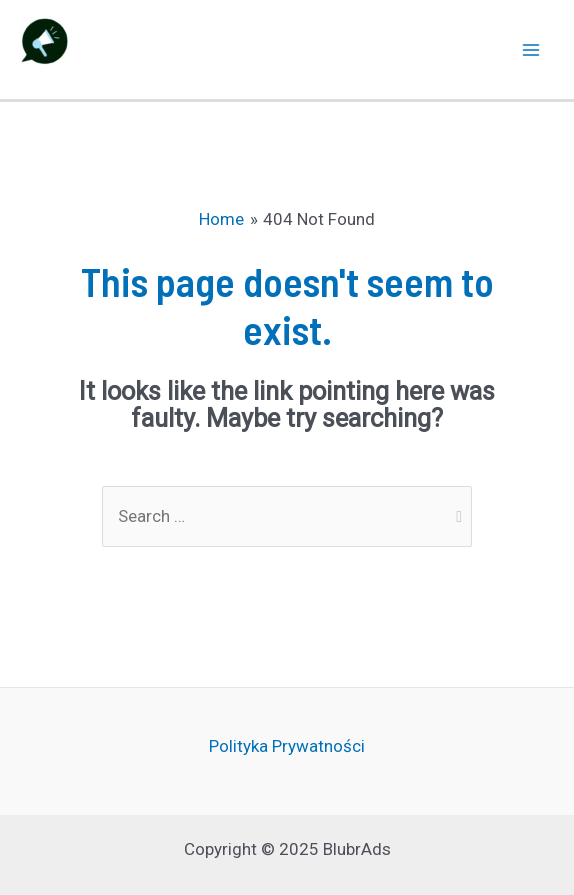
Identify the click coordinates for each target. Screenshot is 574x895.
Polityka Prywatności (287, 746)
